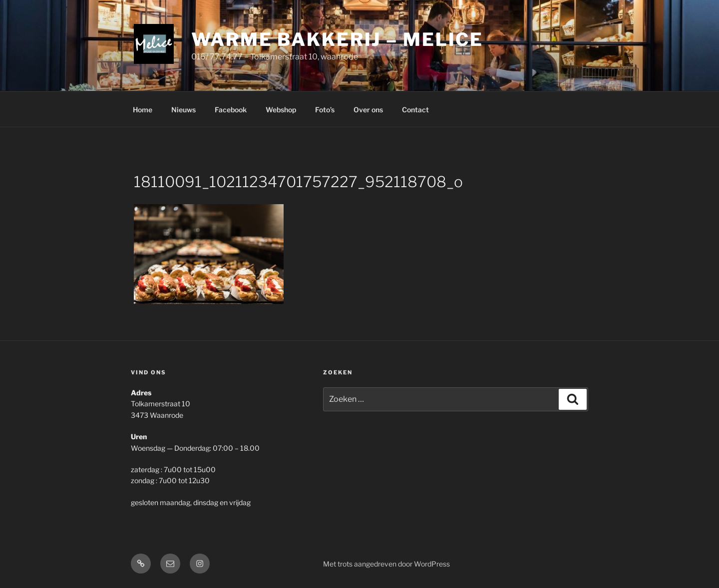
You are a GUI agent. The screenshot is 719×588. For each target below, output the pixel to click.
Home (143, 110)
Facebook (231, 110)
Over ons (368, 110)
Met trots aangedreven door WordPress (386, 564)
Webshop (281, 110)
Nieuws (183, 110)
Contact (415, 110)
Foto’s (325, 110)
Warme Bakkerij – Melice (337, 39)
